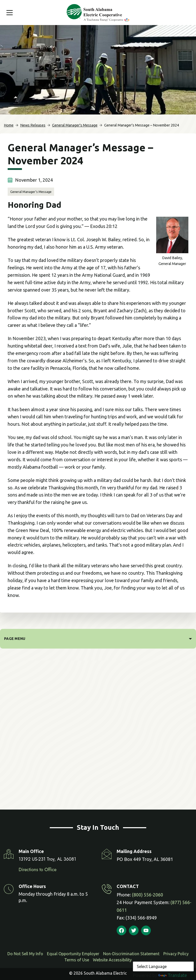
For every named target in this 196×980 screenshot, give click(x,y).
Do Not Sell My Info (25, 954)
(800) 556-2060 (148, 895)
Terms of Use (77, 960)
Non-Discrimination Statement (131, 954)
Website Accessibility (112, 960)
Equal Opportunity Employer (73, 954)
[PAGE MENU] (98, 639)
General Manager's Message (31, 192)
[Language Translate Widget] (163, 966)
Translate (173, 975)
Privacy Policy (176, 954)
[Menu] (10, 13)
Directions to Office (38, 870)
